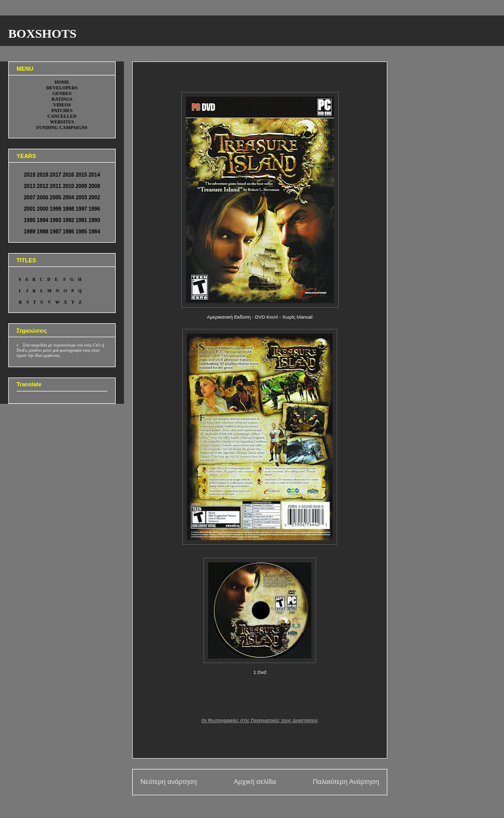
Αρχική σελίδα (255, 782)
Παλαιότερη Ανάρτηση (346, 782)
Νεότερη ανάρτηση (169, 782)
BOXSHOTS (42, 34)
